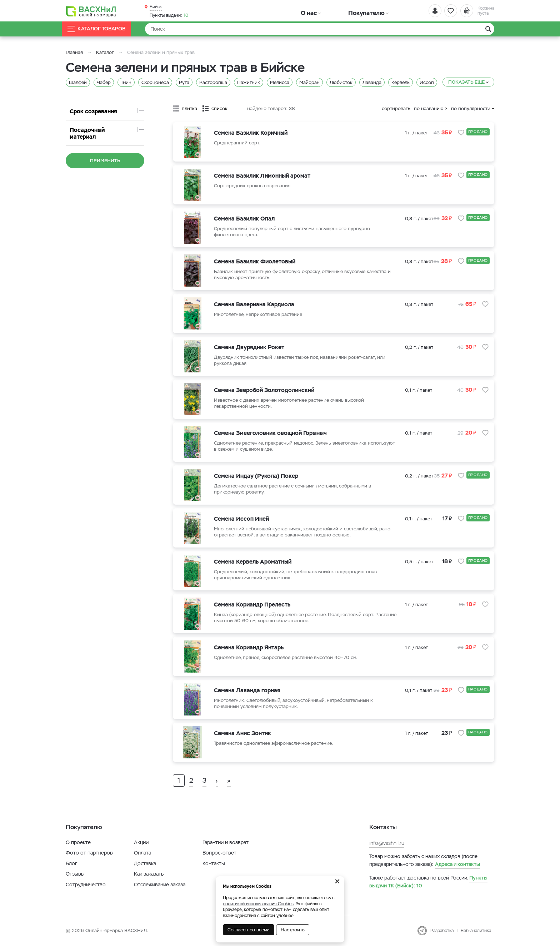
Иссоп (427, 82)
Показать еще (466, 82)
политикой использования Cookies (258, 904)
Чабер (104, 82)
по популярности (471, 108)
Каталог (105, 52)
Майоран (309, 82)
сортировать (396, 108)
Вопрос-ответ (219, 853)
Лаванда (372, 82)
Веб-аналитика (476, 931)
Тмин (126, 82)
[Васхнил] (98, 11)
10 (169, 15)
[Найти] (320, 29)
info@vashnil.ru (387, 843)
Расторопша (213, 82)
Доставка (145, 863)
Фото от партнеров (89, 853)
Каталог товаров (103, 29)
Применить (105, 154)
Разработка (442, 931)
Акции (141, 842)
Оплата (142, 853)
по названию (429, 108)
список (219, 108)
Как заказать (149, 874)
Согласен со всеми (249, 930)
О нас (299, 11)
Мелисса (280, 82)
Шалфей (78, 82)
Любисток (341, 82)
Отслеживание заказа (160, 885)
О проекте (78, 842)
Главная (74, 52)
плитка (189, 108)
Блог (71, 863)
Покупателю (335, 11)
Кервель (401, 82)
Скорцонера (155, 82)
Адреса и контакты (457, 864)
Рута (184, 82)
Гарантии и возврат (226, 842)
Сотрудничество (86, 885)
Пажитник (249, 82)
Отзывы (75, 874)
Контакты (214, 863)
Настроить (293, 930)
